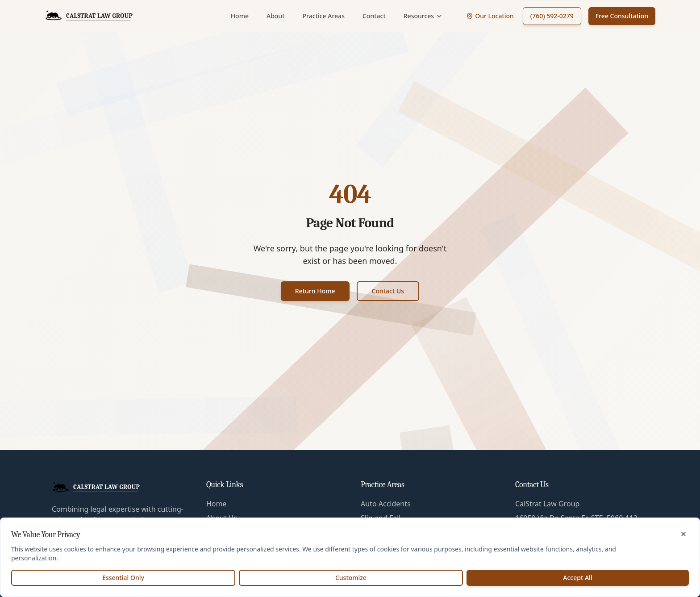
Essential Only (123, 578)
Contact (374, 16)
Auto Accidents (386, 504)
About (276, 16)
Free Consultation (622, 16)
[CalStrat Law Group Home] (89, 16)
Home (240, 16)
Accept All (577, 578)
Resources (423, 16)
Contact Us (388, 291)
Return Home (315, 291)
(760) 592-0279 (552, 16)
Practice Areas (324, 16)
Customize (351, 578)
